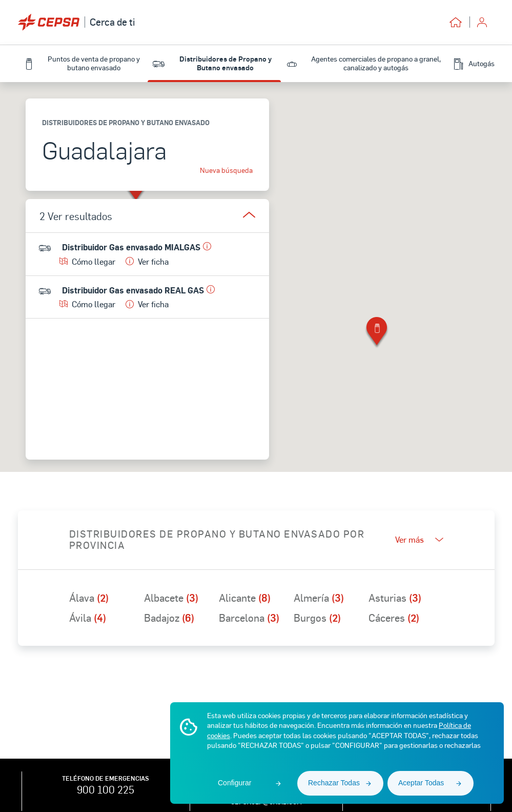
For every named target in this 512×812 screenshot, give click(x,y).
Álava (89, 598)
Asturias (395, 598)
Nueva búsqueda (226, 170)
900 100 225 (106, 789)
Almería (319, 598)
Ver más (419, 539)
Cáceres (394, 618)
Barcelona (249, 618)
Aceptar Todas (421, 783)
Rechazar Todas (334, 783)
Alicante (245, 598)
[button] (377, 333)
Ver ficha (147, 261)
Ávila (88, 618)
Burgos (317, 618)
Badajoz (169, 618)
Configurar (234, 783)
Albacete (171, 598)
